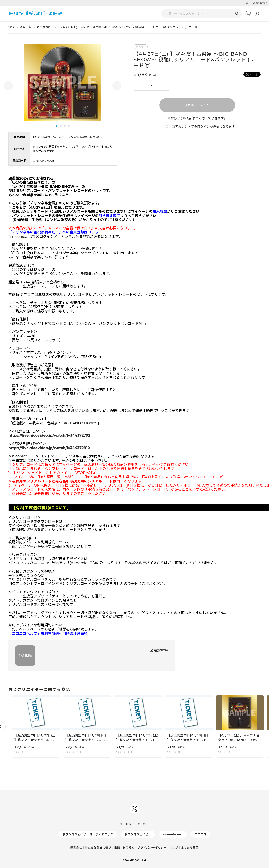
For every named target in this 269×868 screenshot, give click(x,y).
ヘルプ (174, 848)
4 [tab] (69, 126)
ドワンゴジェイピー (138, 834)
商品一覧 (26, 27)
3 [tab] (65, 126)
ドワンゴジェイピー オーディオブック (88, 834)
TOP (11, 27)
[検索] (237, 14)
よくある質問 (190, 848)
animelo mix (173, 834)
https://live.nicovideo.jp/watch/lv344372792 (49, 435)
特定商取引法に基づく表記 (103, 848)
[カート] (248, 14)
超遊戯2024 (45, 27)
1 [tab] (57, 126)
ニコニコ (201, 834)
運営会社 (76, 848)
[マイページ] (257, 14)
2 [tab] (61, 126)
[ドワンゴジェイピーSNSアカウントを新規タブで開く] (134, 809)
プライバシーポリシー (152, 848)
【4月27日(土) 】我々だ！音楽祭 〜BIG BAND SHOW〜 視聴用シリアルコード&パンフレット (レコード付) (130, 27)
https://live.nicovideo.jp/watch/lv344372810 (49, 448)
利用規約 (129, 848)
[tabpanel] (63, 83)
